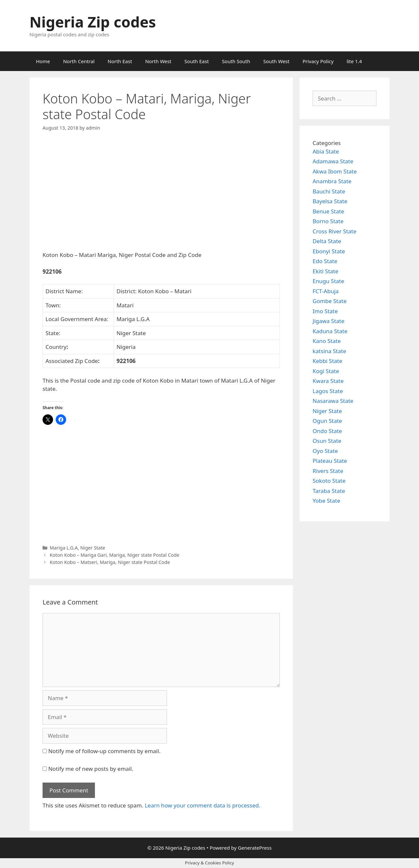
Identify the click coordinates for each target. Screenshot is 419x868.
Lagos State (328, 391)
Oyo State (325, 451)
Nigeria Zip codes (93, 22)
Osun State (327, 441)
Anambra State (332, 181)
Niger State (93, 548)
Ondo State (327, 431)
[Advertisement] (161, 197)
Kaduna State (330, 331)
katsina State (329, 351)
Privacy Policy (318, 61)
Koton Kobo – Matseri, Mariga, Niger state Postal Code (110, 562)
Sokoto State (329, 481)
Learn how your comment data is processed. (202, 805)
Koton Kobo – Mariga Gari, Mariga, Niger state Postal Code (115, 555)
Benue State (328, 211)
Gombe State (330, 301)
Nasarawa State (333, 401)
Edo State (325, 261)
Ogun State (327, 421)
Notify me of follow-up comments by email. (104, 751)
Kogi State (326, 371)
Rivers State (328, 471)
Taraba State (329, 491)
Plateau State (330, 461)
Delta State (327, 241)
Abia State (326, 151)
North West (158, 61)
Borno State (328, 221)
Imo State (325, 311)
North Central (79, 61)
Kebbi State (328, 361)
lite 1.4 (354, 61)
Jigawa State (328, 321)
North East (120, 61)
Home (43, 61)
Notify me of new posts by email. (91, 769)
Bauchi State (329, 191)
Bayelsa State (330, 201)
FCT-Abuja (326, 291)
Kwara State (328, 381)
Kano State (327, 341)
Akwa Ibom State (335, 171)
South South (236, 61)
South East (197, 61)
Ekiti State (326, 271)
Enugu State (328, 281)
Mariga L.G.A (64, 548)
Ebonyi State (329, 251)
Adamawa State (333, 161)
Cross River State (335, 231)
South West (276, 61)
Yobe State (326, 501)
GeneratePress (255, 848)
